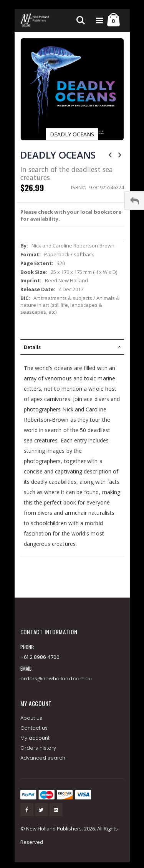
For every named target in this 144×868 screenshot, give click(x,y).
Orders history (38, 748)
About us (31, 718)
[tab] (72, 347)
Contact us (34, 728)
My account (35, 738)
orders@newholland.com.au (56, 679)
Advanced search (43, 758)
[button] (114, 54)
